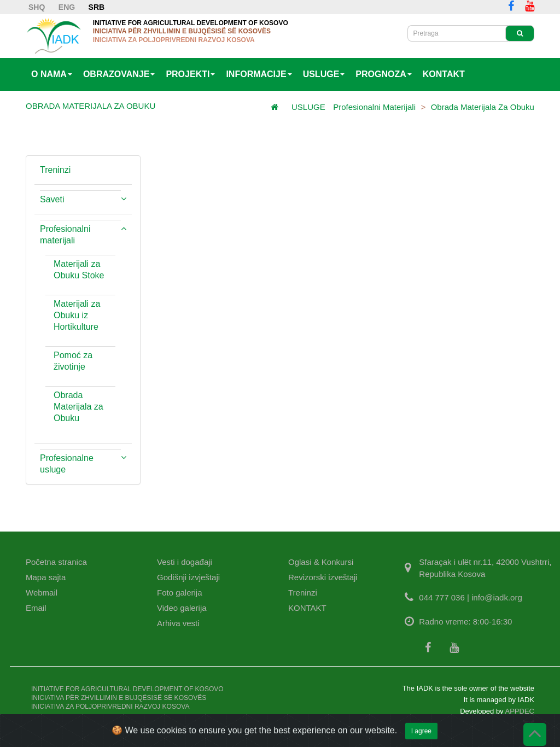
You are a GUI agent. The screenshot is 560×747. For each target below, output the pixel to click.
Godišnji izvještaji (188, 577)
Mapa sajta (46, 577)
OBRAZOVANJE (119, 74)
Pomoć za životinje (73, 361)
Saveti (52, 199)
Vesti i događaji (185, 562)
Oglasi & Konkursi (321, 562)
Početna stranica (56, 562)
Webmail (42, 593)
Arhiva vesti (178, 623)
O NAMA (52, 74)
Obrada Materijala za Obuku (483, 107)
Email (36, 608)
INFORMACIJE (259, 74)
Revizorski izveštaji (323, 577)
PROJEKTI (190, 74)
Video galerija (182, 608)
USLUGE (324, 74)
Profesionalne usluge (67, 464)
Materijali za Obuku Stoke (79, 270)
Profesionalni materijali (374, 107)
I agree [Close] (421, 738)
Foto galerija (180, 593)
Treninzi (55, 170)
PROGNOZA (383, 74)
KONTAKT (444, 74)
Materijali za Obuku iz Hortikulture (77, 315)
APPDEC (520, 711)
